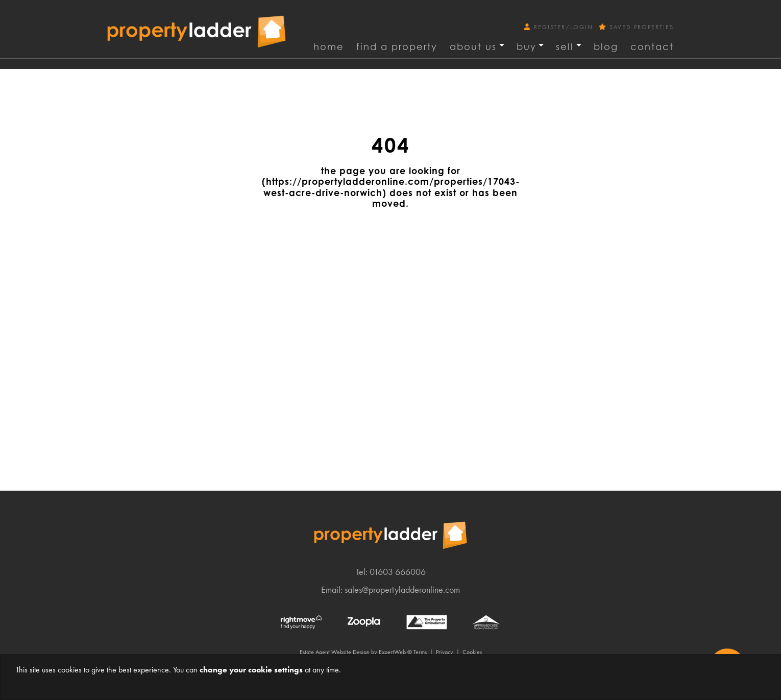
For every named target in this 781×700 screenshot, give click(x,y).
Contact (652, 46)
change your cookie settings (251, 670)
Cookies (472, 652)
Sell (565, 46)
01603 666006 (398, 572)
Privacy (445, 652)
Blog (606, 46)
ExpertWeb (392, 652)
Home (329, 46)
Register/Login (560, 27)
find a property (397, 46)
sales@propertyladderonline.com (402, 589)
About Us (473, 46)
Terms (420, 652)
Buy (527, 46)
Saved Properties (636, 27)
